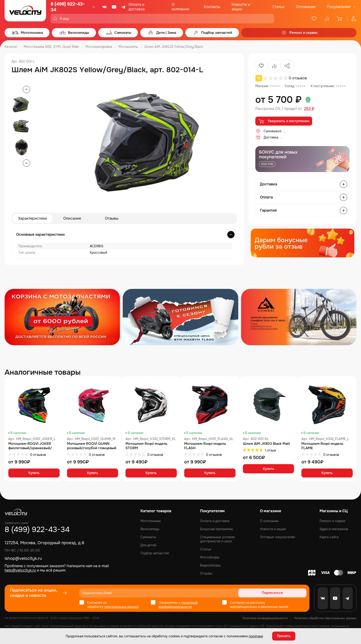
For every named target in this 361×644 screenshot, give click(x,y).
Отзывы (112, 218)
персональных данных (121, 607)
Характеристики (33, 218)
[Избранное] (314, 19)
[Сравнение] (327, 19)
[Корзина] (340, 19)
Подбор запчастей (155, 553)
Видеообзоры (210, 565)
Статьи (278, 7)
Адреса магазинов (334, 529)
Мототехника (151, 521)
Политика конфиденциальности (265, 618)
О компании (180, 7)
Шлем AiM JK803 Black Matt (266, 444)
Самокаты (148, 537)
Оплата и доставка (137, 7)
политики (256, 636)
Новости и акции (241, 7)
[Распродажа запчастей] (62, 317)
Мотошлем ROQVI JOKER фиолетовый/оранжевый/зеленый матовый (30, 446)
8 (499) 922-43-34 (68, 7)
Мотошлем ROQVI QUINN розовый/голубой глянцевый (92, 446)
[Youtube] (114, 7)
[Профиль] (352, 19)
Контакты (212, 7)
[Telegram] (124, 7)
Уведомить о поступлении (284, 121)
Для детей (148, 545)
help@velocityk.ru (20, 570)
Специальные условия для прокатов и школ (217, 539)
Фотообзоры (210, 557)
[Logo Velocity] (25, 12)
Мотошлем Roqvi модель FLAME (322, 446)
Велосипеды (150, 529)
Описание (72, 218)
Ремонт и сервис (333, 521)
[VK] (105, 7)
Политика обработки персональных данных (325, 618)
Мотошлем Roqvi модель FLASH (205, 446)
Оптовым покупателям (278, 537)
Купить (34, 473)
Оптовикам (306, 7)
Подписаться (289, 593)
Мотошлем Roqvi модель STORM (146, 446)
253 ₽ (309, 109)
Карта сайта (329, 537)
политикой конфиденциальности (178, 605)
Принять (284, 636)
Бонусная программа (216, 529)
